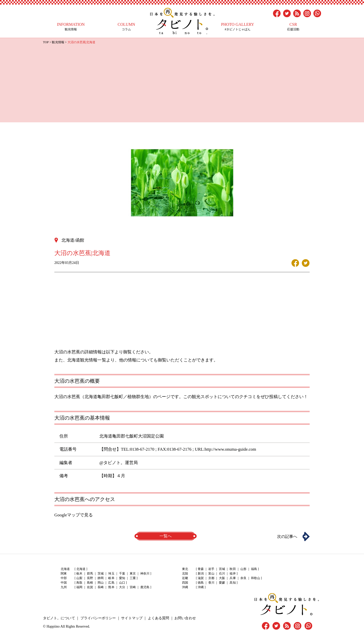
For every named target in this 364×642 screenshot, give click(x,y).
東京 (132, 574)
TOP (46, 42)
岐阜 (111, 578)
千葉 (122, 574)
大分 (122, 587)
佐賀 (90, 587)
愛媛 (222, 583)
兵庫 (233, 578)
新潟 (201, 574)
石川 (222, 574)
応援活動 (293, 27)
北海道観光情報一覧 (87, 360)
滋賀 (201, 578)
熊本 (111, 587)
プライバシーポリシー (98, 618)
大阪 (222, 578)
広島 (111, 583)
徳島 (201, 583)
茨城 (101, 574)
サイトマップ (131, 618)
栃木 (79, 574)
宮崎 (132, 587)
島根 (90, 583)
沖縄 (201, 587)
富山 (211, 574)
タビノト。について (59, 618)
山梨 (79, 578)
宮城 (222, 569)
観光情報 (71, 27)
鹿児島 (145, 587)
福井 (233, 574)
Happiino (53, 626)
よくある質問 (158, 618)
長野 (90, 578)
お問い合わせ (185, 618)
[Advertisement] (182, 83)
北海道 (81, 569)
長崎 (101, 587)
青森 (201, 569)
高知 (233, 583)
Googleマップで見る (74, 515)
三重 (132, 578)
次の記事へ (287, 536)
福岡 (79, 587)
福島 (254, 569)
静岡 (101, 578)
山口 (122, 583)
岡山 (101, 583)
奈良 (243, 578)
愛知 (122, 578)
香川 (211, 583)
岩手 (211, 569)
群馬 (90, 574)
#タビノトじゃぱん (238, 27)
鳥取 (79, 583)
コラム (126, 27)
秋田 (233, 569)
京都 (211, 578)
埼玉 (111, 574)
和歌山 (255, 578)
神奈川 (145, 574)
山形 (243, 569)
